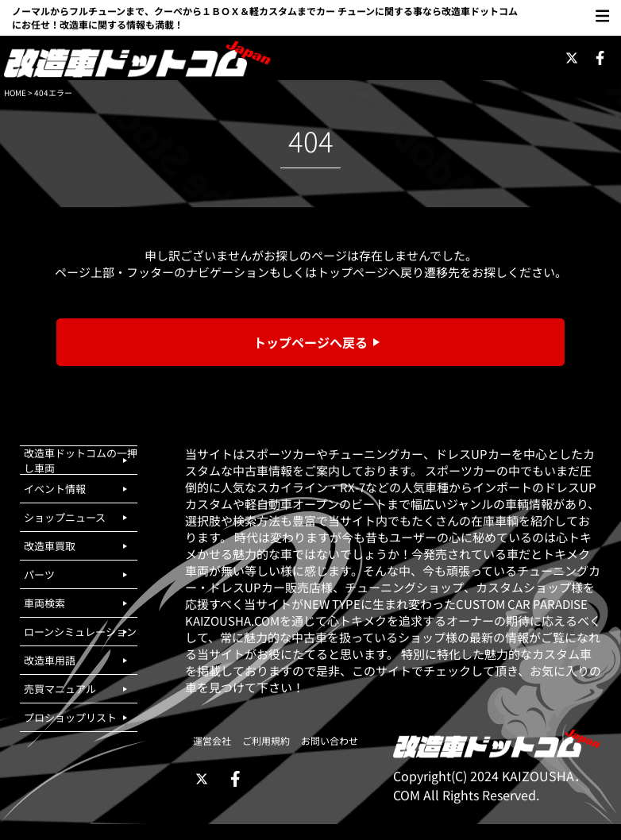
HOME (15, 92)
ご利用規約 (266, 740)
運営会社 (212, 740)
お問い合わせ (330, 740)
